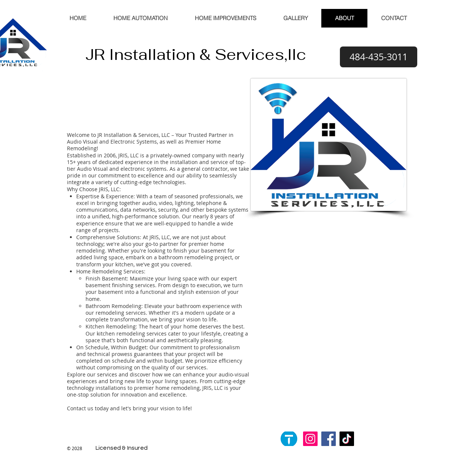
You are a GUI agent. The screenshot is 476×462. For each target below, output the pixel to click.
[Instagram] (310, 439)
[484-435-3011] (379, 57)
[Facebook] (329, 439)
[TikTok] (347, 439)
